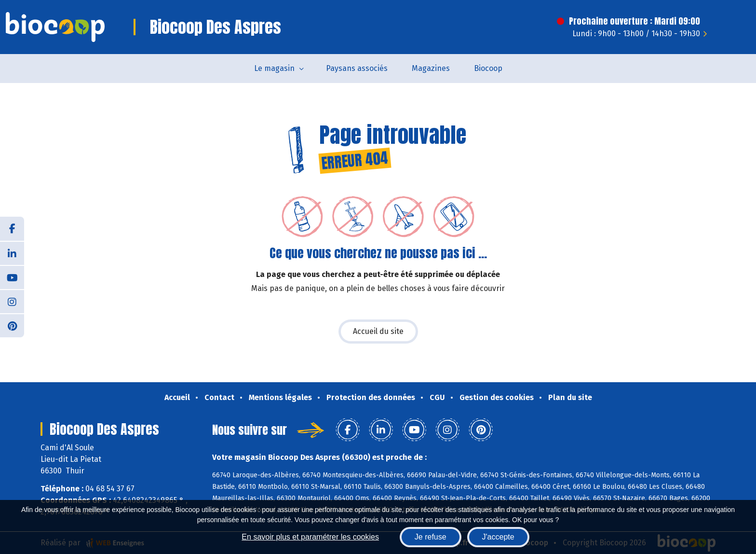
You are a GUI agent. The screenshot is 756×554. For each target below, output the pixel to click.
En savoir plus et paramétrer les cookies (310, 537)
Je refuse (431, 537)
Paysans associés (357, 68)
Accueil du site (378, 331)
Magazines (431, 68)
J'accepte (498, 537)
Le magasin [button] (274, 68)
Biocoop (488, 68)
